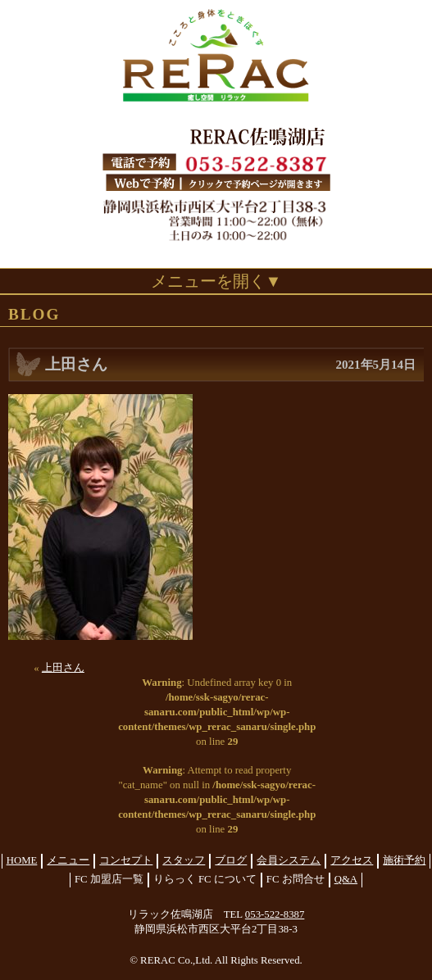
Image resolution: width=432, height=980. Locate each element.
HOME (22, 860)
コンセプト (126, 860)
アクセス (352, 860)
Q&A (346, 879)
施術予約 (404, 860)
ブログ (231, 860)
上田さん (63, 668)
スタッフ (184, 860)
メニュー (68, 860)
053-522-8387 (275, 914)
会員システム (289, 860)
